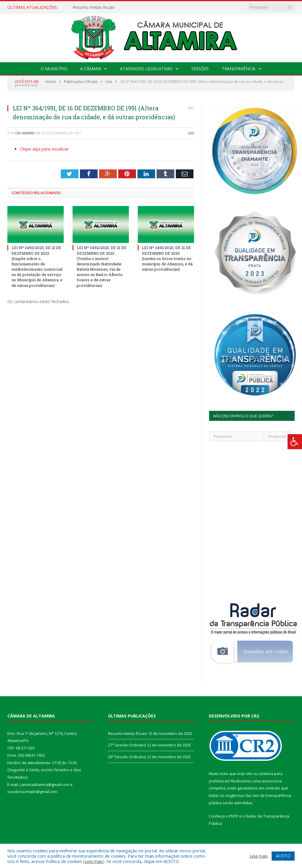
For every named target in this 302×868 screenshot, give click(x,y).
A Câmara (91, 69)
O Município (54, 69)
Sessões (200, 69)
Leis (191, 133)
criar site (245, 774)
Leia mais (94, 861)
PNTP (234, 816)
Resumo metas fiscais (94, 7)
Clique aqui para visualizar (44, 149)
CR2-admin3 (25, 133)
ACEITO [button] (283, 856)
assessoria (272, 781)
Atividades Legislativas (146, 69)
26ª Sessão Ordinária (127, 757)
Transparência (239, 69)
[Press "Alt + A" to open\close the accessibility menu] (295, 442)
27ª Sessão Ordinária (127, 745)
